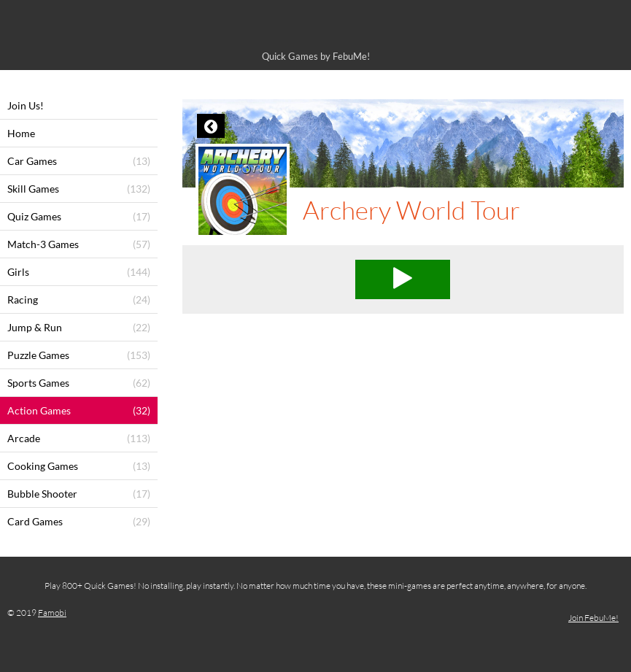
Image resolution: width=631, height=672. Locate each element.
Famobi (52, 613)
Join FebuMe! (593, 618)
